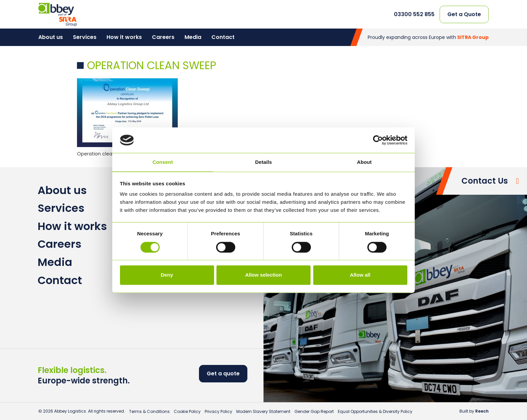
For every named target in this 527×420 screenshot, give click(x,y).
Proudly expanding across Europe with (428, 37)
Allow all (360, 275)
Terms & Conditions (149, 411)
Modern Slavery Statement (263, 411)
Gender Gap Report (314, 411)
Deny (167, 275)
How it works (124, 37)
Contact (223, 37)
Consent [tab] (163, 162)
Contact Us (485, 181)
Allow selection (263, 275)
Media (193, 37)
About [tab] (364, 162)
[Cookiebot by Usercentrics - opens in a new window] (378, 140)
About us (51, 37)
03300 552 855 (414, 14)
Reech (482, 411)
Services (85, 37)
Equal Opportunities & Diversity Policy (375, 411)
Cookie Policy (187, 411)
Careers (163, 37)
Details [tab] (263, 162)
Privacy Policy (218, 411)
